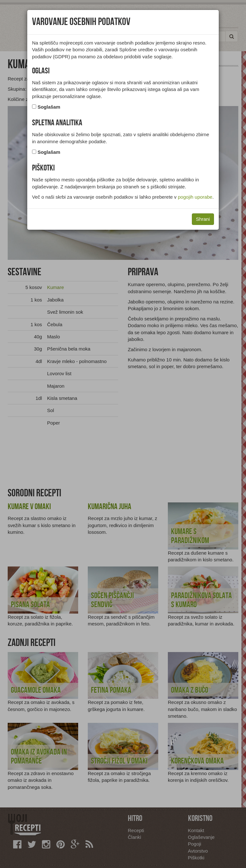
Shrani (203, 219)
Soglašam (49, 107)
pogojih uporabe (195, 197)
